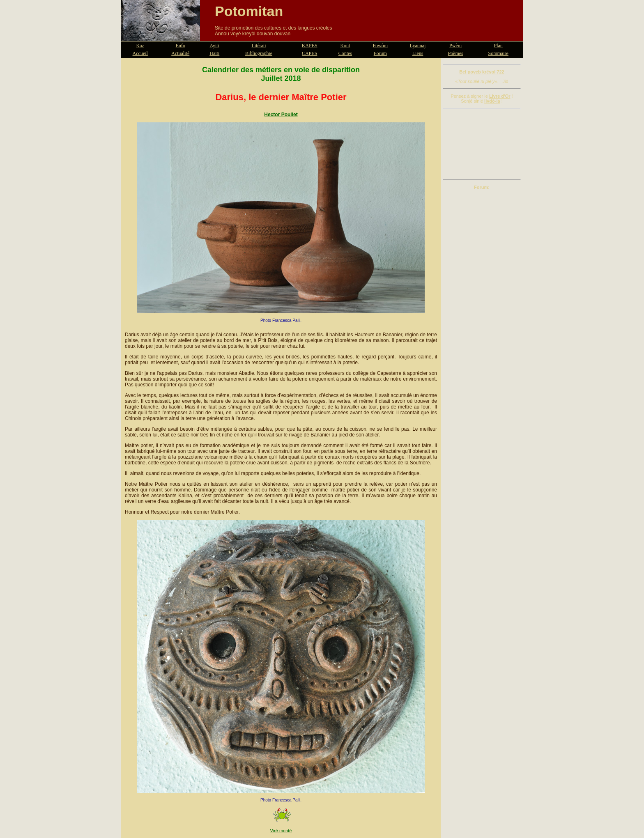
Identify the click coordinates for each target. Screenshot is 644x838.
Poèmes (455, 53)
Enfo (181, 46)
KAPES (310, 46)
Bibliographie (259, 53)
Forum (380, 53)
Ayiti (214, 46)
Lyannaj (418, 46)
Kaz (140, 46)
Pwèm (455, 46)
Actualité (180, 53)
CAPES (309, 53)
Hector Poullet (281, 115)
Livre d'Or (500, 96)
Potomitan (249, 11)
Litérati (259, 46)
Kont (345, 46)
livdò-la (492, 101)
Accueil (140, 53)
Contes (345, 53)
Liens (418, 53)
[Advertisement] (482, 144)
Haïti (214, 53)
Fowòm (380, 46)
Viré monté (281, 831)
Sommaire (498, 53)
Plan (498, 46)
